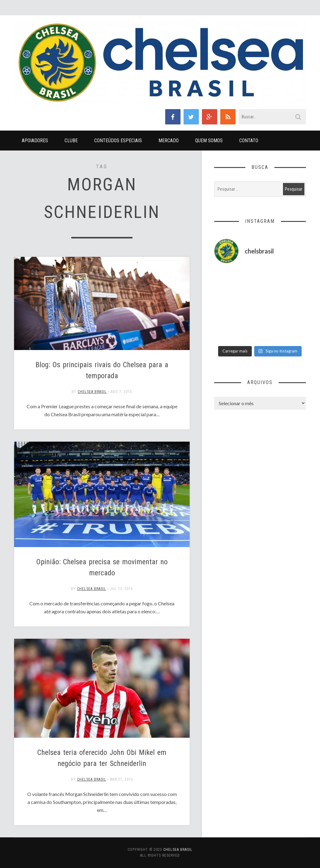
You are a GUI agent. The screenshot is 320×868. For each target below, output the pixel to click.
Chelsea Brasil (92, 392)
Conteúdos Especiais (118, 141)
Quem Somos (209, 141)
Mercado (169, 141)
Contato (249, 141)
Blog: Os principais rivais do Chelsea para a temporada (102, 370)
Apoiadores (35, 141)
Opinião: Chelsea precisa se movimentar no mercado (102, 567)
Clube (71, 141)
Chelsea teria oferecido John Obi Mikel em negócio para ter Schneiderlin (102, 758)
